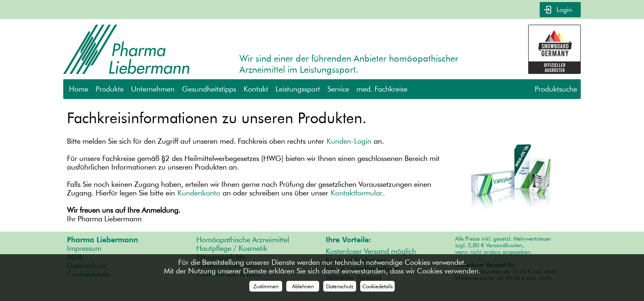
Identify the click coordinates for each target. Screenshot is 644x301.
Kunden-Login (349, 141)
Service (338, 89)
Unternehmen (153, 89)
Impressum (84, 248)
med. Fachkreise (382, 89)
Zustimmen (266, 286)
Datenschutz (340, 286)
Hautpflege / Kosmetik (232, 248)
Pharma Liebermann (102, 240)
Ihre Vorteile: (348, 240)
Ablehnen (303, 286)
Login (563, 10)
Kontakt (256, 89)
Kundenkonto (199, 193)
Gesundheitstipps (209, 89)
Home (79, 89)
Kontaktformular (356, 193)
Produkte (110, 89)
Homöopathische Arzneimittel (243, 240)
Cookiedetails (377, 286)
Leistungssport (298, 89)
